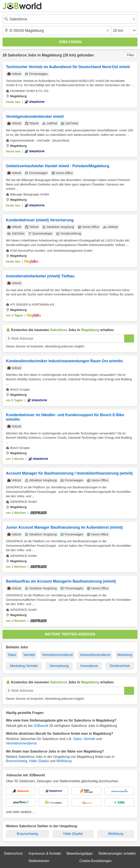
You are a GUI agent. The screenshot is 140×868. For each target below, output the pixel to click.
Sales (12, 655)
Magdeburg (52, 55)
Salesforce (17, 55)
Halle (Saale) (39, 761)
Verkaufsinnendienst (95, 655)
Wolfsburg (64, 761)
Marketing (125, 655)
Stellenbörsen (39, 861)
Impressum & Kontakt (45, 853)
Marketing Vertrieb (24, 666)
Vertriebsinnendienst (57, 655)
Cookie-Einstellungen (95, 861)
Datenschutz (13, 853)
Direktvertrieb (120, 666)
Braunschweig (17, 761)
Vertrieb (29, 655)
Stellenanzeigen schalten (117, 853)
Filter (130, 55)
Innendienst (89, 666)
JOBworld (41, 726)
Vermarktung (59, 666)
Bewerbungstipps (80, 853)
